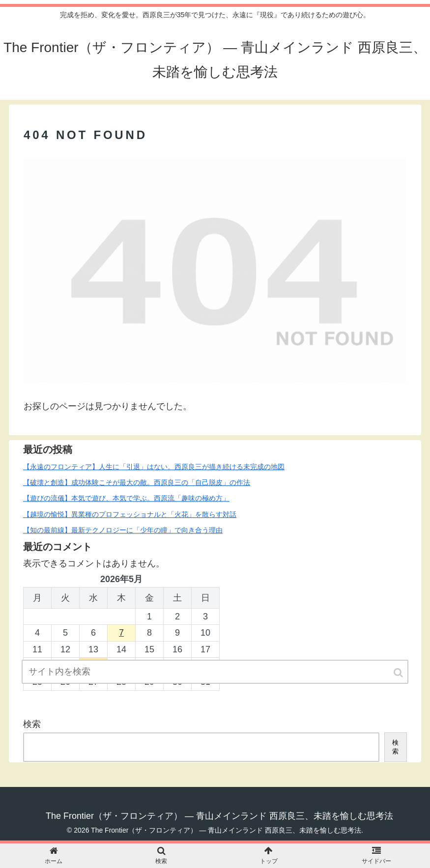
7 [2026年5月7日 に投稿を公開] (121, 633)
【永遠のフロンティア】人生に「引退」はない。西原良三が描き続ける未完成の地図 (154, 467)
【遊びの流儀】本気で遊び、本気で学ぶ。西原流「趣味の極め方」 (126, 498)
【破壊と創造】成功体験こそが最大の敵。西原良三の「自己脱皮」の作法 (137, 482)
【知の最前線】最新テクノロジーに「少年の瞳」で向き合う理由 (123, 530)
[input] (215, 672)
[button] (399, 673)
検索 (32, 724)
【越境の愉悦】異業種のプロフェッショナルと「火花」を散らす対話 (130, 514)
